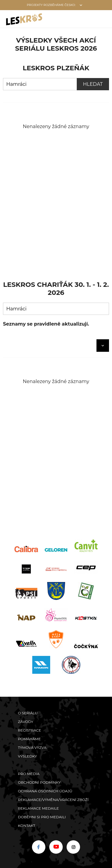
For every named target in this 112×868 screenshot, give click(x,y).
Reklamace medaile (38, 808)
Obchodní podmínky (39, 782)
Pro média (29, 774)
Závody (26, 722)
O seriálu (28, 713)
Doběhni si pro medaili (42, 817)
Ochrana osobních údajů (45, 791)
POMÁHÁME (29, 739)
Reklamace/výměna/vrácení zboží (53, 800)
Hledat (93, 84)
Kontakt (27, 826)
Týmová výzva (32, 748)
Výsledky (27, 756)
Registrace (29, 730)
